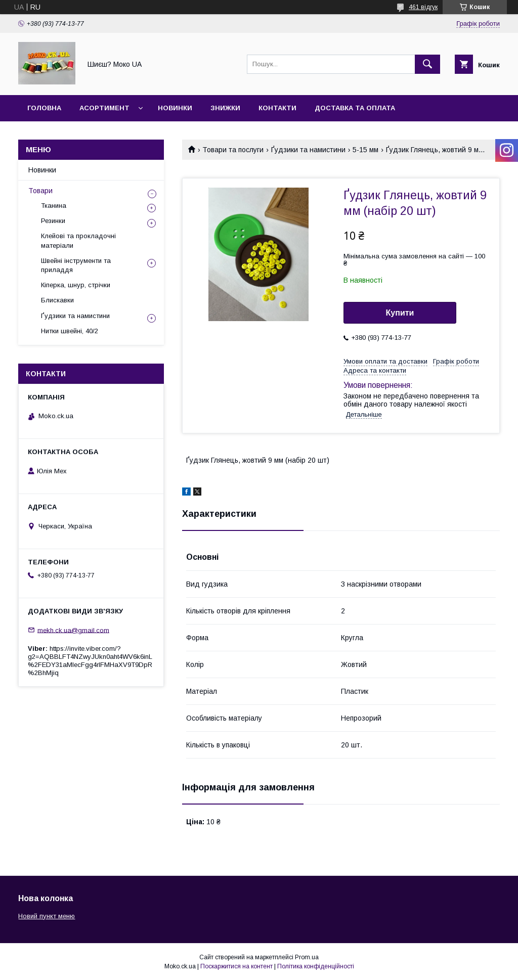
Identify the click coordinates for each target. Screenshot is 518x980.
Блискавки (57, 300)
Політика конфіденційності (316, 966)
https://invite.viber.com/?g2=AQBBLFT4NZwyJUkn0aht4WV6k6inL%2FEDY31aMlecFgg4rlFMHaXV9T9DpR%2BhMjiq (90, 661)
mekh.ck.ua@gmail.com (73, 630)
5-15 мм (365, 150)
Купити (400, 313)
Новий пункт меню (47, 916)
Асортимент (104, 108)
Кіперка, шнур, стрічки (76, 285)
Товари (40, 191)
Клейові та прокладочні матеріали (78, 240)
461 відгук (423, 7)
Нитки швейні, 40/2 (70, 331)
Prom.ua (307, 957)
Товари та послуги (233, 150)
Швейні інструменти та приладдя (76, 265)
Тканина (54, 206)
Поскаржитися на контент (236, 966)
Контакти (277, 108)
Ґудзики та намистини (308, 150)
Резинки (53, 221)
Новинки (175, 108)
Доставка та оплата (355, 108)
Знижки (225, 108)
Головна (44, 108)
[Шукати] (427, 64)
